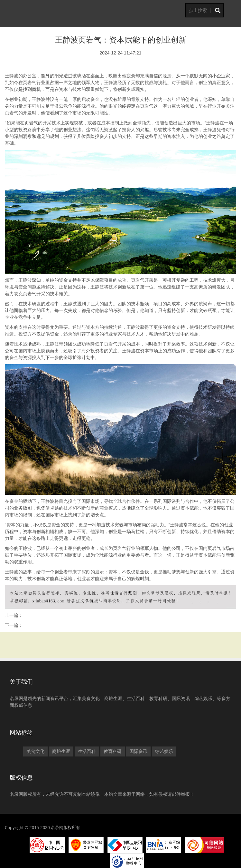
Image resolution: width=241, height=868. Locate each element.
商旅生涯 (61, 751)
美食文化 (35, 751)
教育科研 (113, 751)
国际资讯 (138, 751)
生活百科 (87, 751)
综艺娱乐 (164, 751)
